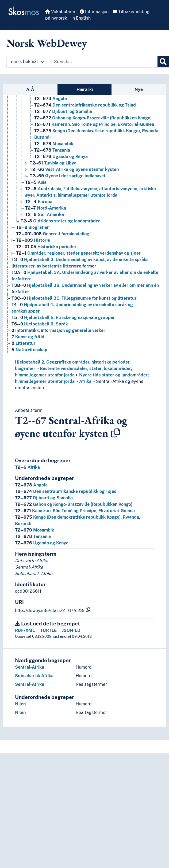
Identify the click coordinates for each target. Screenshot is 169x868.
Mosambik (34, 530)
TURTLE (48, 630)
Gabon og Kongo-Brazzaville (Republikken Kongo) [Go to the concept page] (93, 118)
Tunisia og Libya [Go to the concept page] (53, 163)
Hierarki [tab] (85, 89)
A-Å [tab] (30, 89)
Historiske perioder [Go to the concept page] (46, 247)
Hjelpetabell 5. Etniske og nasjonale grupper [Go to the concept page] (63, 318)
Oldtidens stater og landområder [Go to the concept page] (60, 221)
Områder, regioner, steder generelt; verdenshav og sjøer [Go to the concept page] (78, 253)
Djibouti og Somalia (44, 498)
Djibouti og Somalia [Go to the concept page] (63, 111)
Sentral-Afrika (30, 667)
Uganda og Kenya (42, 543)
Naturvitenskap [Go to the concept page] (29, 350)
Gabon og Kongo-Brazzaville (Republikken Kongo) (74, 504)
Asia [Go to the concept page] (36, 182)
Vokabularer (60, 12)
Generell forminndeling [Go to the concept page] (53, 234)
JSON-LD (71, 630)
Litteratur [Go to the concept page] (24, 343)
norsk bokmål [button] (28, 62)
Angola (31, 485)
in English (81, 18)
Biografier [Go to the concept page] (32, 227)
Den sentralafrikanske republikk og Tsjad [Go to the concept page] (85, 105)
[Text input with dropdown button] (104, 62)
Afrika (85, 381)
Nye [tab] (139, 89)
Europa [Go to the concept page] (39, 202)
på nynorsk (56, 18)
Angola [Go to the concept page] (51, 99)
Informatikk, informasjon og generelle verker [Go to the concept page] (58, 330)
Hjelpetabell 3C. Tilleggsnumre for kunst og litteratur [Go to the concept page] (74, 298)
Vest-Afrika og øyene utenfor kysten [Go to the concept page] (74, 169)
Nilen (20, 704)
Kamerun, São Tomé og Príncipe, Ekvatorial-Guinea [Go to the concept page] (94, 124)
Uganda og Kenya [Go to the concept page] (61, 157)
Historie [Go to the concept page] (33, 240)
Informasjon (94, 12)
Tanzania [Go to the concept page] (52, 150)
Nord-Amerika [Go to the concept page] (46, 208)
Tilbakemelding (131, 12)
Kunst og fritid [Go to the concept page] (28, 337)
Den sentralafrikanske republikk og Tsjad (66, 491)
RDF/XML (25, 630)
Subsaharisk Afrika (34, 676)
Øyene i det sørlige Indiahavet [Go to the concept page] (68, 176)
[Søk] (163, 62)
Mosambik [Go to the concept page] (54, 144)
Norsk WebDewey (47, 43)
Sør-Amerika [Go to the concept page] (45, 215)
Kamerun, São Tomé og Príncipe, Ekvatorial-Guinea (75, 511)
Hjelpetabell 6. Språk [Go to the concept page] (40, 324)
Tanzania (33, 536)
